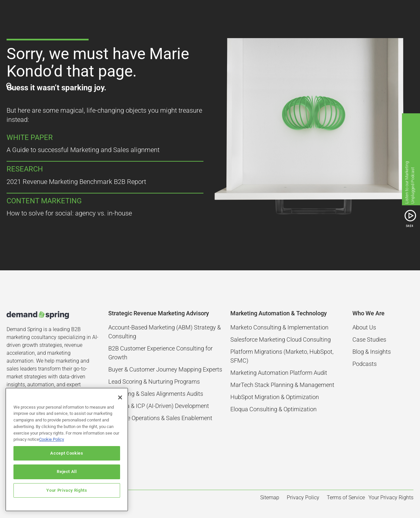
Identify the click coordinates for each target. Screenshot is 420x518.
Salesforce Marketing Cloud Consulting (281, 339)
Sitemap (270, 497)
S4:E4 (409, 226)
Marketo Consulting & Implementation (279, 327)
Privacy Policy (303, 497)
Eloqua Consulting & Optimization (273, 409)
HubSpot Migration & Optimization (275, 397)
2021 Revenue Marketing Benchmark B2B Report (76, 182)
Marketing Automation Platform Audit (279, 373)
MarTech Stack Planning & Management (282, 385)
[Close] (120, 397)
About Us (364, 327)
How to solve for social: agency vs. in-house (69, 213)
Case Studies (369, 339)
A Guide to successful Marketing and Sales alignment (83, 150)
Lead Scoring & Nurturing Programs (154, 382)
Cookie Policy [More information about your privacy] (52, 439)
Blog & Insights (372, 352)
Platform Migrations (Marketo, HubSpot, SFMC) (282, 356)
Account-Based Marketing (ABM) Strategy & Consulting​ (165, 332)
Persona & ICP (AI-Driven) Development (159, 406)
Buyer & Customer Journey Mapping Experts (165, 369)
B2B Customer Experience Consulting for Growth (160, 353)
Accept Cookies (67, 453)
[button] (408, 13)
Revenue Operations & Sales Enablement (160, 418)
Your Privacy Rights (67, 490)
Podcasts (365, 364)
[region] (67, 450)
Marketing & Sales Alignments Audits (156, 394)
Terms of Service (346, 497)
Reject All (67, 472)
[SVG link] (410, 216)
